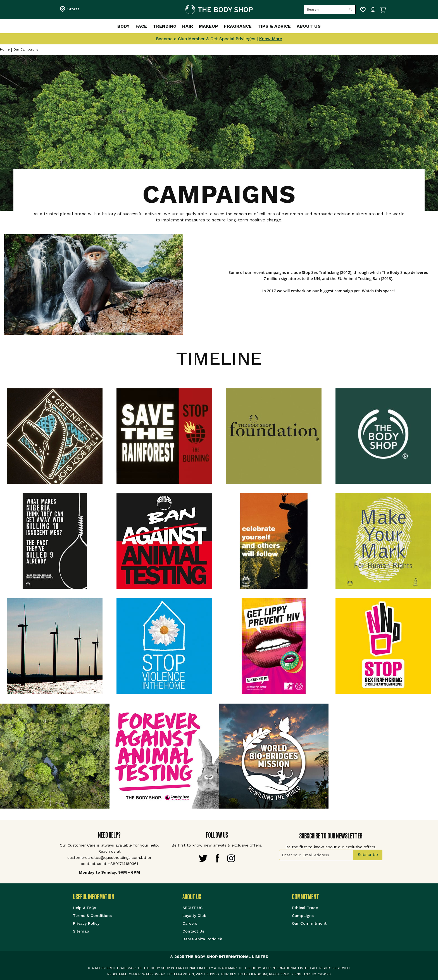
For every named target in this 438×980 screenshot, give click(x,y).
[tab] (128, 897)
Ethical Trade (305, 908)
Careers (190, 923)
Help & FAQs (84, 908)
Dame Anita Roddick (202, 939)
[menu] (219, 26)
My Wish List (363, 10)
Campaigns (303, 916)
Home (5, 49)
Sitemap (81, 931)
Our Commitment (309, 923)
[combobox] (330, 9)
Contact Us (193, 931)
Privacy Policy (86, 923)
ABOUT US (192, 908)
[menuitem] (111, 26)
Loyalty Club (194, 916)
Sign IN (373, 10)
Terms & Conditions (92, 916)
